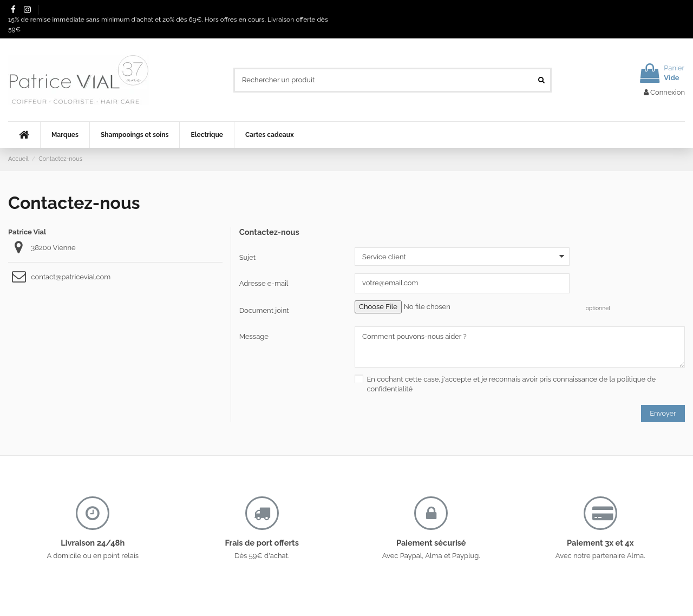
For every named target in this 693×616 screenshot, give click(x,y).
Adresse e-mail (264, 283)
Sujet (247, 257)
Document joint (264, 310)
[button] (65, 135)
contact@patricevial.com (71, 277)
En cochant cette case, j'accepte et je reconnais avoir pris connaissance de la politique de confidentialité (511, 384)
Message (254, 336)
